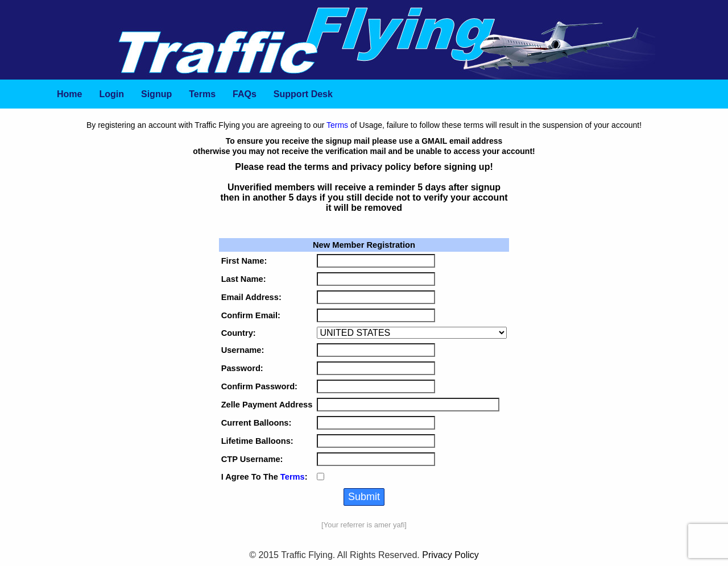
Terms (337, 125)
